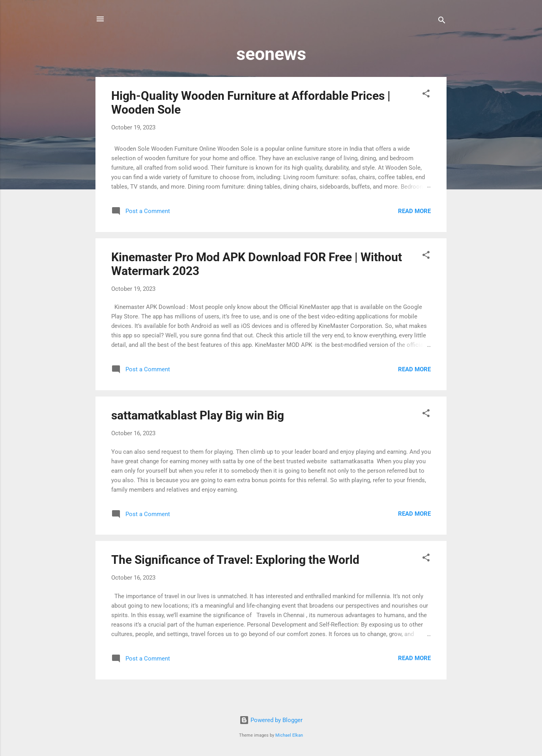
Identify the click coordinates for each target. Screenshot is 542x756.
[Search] (442, 22)
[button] (426, 95)
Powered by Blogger (271, 720)
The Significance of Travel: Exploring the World (235, 560)
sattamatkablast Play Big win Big (198, 415)
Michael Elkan (289, 735)
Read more (414, 211)
